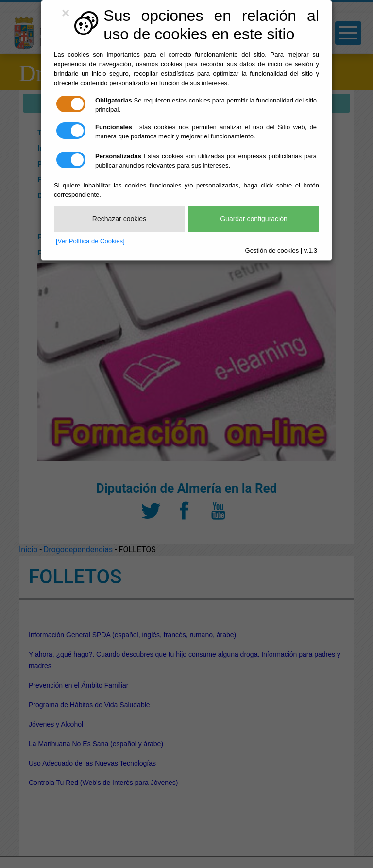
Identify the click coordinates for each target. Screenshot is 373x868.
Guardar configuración (254, 219)
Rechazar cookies (119, 219)
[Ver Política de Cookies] (90, 241)
